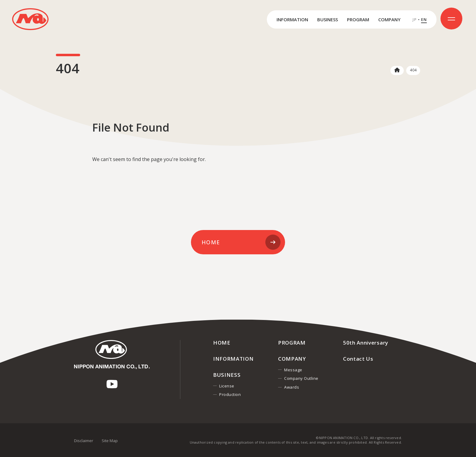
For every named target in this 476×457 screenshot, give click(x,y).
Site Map (110, 441)
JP (415, 20)
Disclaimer (84, 441)
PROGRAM (358, 19)
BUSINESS (328, 19)
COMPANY (389, 19)
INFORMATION (292, 19)
